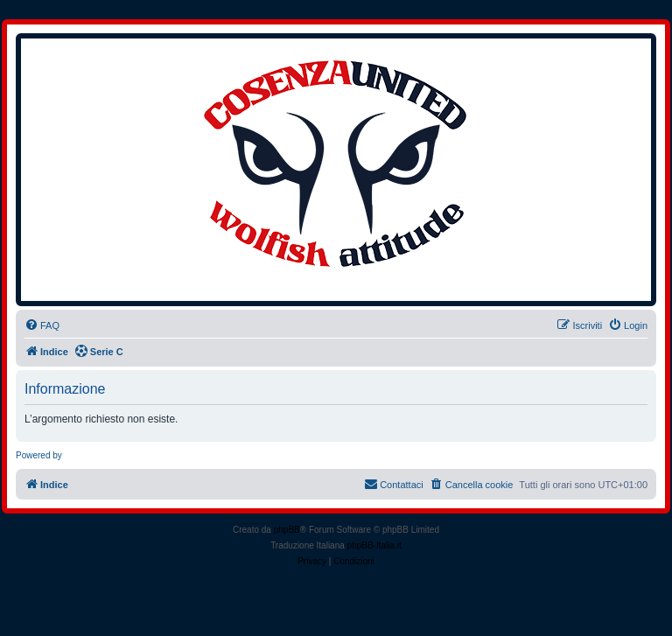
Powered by (39, 455)
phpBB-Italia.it (374, 545)
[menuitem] (42, 325)
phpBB (287, 530)
